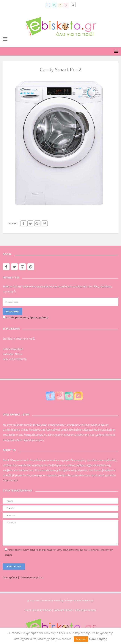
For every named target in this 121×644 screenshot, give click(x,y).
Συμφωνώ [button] (81, 639)
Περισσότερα (10, 480)
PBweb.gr (59, 600)
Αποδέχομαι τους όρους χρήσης (25, 317)
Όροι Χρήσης (98, 639)
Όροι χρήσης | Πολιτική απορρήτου (23, 577)
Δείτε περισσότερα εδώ (30, 440)
